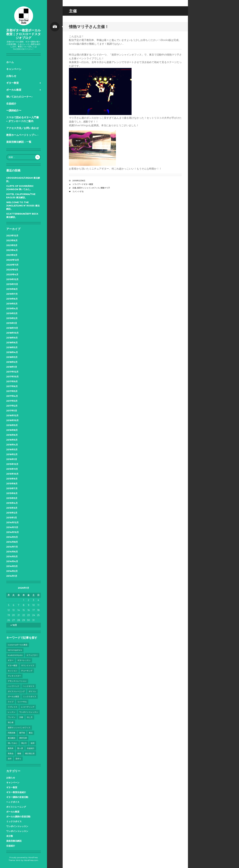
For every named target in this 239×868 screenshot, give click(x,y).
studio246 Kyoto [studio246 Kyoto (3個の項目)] (15, 655)
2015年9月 (12, 479)
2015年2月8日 (79, 181)
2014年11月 (12, 527)
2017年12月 (12, 372)
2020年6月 (12, 270)
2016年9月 (12, 425)
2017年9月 (12, 381)
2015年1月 (12, 518)
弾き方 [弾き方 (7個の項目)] (24, 743)
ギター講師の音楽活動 (17, 797)
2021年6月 (12, 240)
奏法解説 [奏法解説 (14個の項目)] (12, 738)
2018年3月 (12, 357)
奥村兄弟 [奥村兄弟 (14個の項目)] (23, 738)
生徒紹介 (11, 104)
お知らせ (11, 76)
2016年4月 (12, 445)
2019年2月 (12, 318)
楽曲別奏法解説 (14, 841)
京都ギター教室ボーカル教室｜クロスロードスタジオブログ (23, 34)
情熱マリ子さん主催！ (89, 27)
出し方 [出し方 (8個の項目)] (30, 717)
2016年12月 (12, 415)
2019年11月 (12, 284)
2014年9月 (12, 537)
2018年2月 (12, 362)
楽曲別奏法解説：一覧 (19, 142)
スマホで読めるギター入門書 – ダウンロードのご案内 (23, 119)
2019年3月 (12, 313)
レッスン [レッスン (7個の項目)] (12, 712)
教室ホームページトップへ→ (23, 135)
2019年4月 (12, 309)
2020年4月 (12, 274)
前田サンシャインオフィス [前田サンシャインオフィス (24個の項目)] (19, 728)
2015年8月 (12, 484)
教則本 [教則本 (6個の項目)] (11, 748)
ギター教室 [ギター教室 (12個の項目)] (13, 665)
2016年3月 (12, 450)
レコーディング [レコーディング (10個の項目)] (28, 707)
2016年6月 (12, 435)
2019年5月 (12, 304)
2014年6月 (12, 552)
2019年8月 (12, 289)
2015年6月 (12, 493)
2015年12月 (12, 464)
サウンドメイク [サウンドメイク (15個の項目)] (28, 665)
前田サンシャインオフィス (88, 188)
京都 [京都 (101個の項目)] (21, 717)
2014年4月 (12, 561)
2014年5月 (12, 556)
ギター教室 (13, 83)
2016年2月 (12, 454)
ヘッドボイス (13, 802)
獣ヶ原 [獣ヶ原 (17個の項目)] (20, 748)
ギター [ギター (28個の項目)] (11, 660)
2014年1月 (12, 576)
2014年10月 (13, 532)
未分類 (10, 836)
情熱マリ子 (105, 188)
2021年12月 (12, 236)
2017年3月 (12, 401)
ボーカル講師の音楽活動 (18, 817)
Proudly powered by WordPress (24, 857)
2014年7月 (12, 547)
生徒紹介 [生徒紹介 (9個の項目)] (31, 748)
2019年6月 (12, 299)
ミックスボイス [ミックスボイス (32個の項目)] (30, 696)
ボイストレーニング (16, 807)
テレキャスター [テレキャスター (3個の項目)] (14, 676)
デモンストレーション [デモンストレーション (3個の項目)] (17, 681)
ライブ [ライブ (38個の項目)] (11, 702)
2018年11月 (12, 328)
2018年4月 (12, 352)
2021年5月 (12, 245)
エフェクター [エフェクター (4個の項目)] (32, 655)
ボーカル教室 (14, 90)
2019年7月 (12, 294)
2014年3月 (12, 566)
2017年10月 (12, 377)
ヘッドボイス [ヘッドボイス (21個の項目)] (29, 686)
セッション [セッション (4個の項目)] (13, 671)
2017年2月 (12, 406)
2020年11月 (12, 265)
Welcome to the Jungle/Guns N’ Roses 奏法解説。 (23, 206)
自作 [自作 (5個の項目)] (10, 759)
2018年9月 (12, 338)
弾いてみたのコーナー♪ (19, 97)
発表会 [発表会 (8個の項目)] (11, 753)
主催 (74, 188)
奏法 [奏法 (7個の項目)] (31, 733)
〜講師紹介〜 (14, 110)
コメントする (78, 191)
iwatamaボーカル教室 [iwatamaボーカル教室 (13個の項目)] (18, 645)
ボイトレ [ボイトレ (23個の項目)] (32, 691)
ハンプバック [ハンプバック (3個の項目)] (13, 686)
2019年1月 (12, 323)
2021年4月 (12, 250)
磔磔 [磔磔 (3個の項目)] (19, 753)
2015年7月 (12, 488)
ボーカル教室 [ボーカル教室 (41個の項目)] (13, 696)
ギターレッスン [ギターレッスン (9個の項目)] (24, 660)
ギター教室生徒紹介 (16, 792)
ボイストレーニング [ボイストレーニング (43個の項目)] (16, 691)
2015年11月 (12, 469)
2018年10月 (12, 333)
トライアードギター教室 (83, 184)
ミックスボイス (14, 821)
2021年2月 (12, 255)
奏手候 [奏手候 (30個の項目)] (22, 733)
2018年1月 (12, 367)
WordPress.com (31, 860)
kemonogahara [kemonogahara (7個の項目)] (15, 650)
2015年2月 (12, 513)
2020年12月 (13, 260)
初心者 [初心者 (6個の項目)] (11, 722)
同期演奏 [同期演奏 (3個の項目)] (12, 733)
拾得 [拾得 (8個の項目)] (33, 743)
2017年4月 (12, 396)
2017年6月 (12, 386)
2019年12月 (12, 279)
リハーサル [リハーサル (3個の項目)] (22, 702)
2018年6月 (12, 343)
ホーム (10, 62)
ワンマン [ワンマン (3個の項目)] (12, 717)
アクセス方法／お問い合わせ (23, 128)
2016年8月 (12, 430)
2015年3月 (12, 508)
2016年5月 (12, 440)
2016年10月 (12, 420)
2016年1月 (12, 459)
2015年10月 (12, 474)
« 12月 (14, 625)
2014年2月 (12, 571)
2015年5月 (12, 498)
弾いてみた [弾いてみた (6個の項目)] (13, 743)
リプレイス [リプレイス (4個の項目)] (13, 707)
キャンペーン (14, 69)
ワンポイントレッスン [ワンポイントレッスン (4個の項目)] (29, 712)
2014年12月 (12, 522)
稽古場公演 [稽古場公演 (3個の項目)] (30, 753)
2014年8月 (12, 542)
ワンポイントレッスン (17, 826)
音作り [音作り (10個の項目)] (18, 759)
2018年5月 (12, 347)
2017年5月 (12, 391)
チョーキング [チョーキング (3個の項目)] (27, 671)
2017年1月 (12, 411)
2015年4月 (12, 503)
